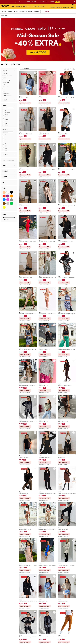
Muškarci (19, 6)
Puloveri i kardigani (7, 36)
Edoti (21, 53)
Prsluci (4, 34)
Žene (13, 6)
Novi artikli (4, 11)
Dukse (4, 41)
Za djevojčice (27, 6)
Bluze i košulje (6, 43)
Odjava (72, 6)
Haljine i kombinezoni (7, 32)
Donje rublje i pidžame (7, 52)
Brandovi (36, 11)
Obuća (16, 11)
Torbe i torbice (23, 11)
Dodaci (30, 11)
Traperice (5, 45)
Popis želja (59, 6)
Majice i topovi (6, 39)
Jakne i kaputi (5, 30)
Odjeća (10, 11)
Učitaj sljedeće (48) (42, 609)
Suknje (4, 47)
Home (43, 6)
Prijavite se (66, 6)
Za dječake (36, 6)
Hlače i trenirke (6, 50)
